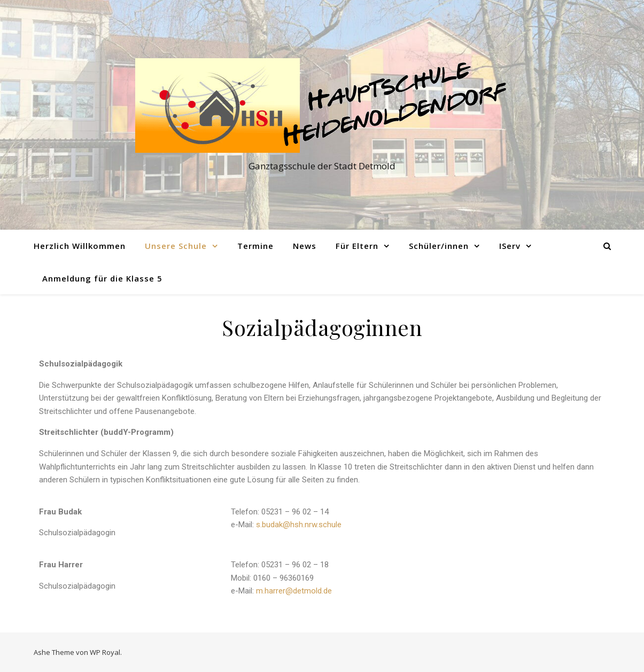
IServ (510, 246)
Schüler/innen (439, 246)
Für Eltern (357, 246)
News (305, 246)
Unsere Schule (176, 246)
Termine (255, 246)
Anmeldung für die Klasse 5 (102, 278)
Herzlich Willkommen (80, 246)
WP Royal (105, 652)
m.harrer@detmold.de (294, 591)
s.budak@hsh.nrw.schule (299, 525)
